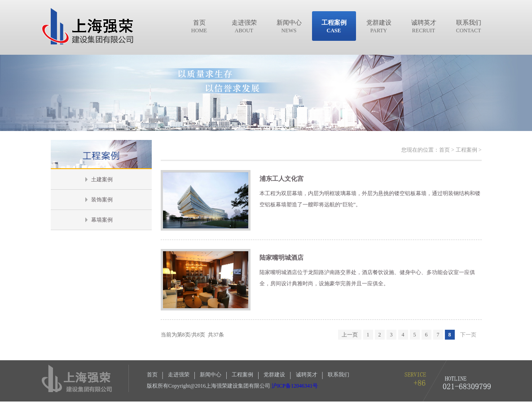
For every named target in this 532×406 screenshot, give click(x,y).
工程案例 (242, 375)
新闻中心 (211, 375)
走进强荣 (179, 375)
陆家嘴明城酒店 (281, 258)
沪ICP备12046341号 (295, 386)
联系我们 (339, 375)
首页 (152, 375)
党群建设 (274, 375)
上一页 (350, 335)
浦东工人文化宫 (281, 179)
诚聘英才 (307, 375)
